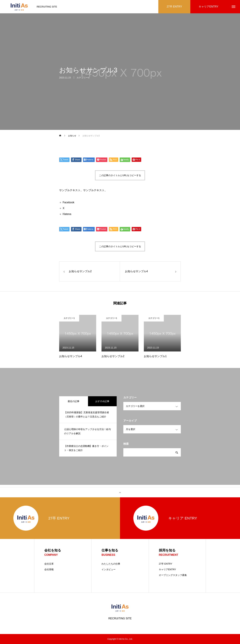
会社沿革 (49, 564)
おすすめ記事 (102, 401)
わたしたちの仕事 (111, 564)
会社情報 (49, 569)
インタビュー (108, 569)
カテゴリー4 (83, 79)
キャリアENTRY (167, 569)
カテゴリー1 (69, 318)
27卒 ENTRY (166, 564)
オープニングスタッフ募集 (173, 575)
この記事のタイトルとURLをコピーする (120, 175)
